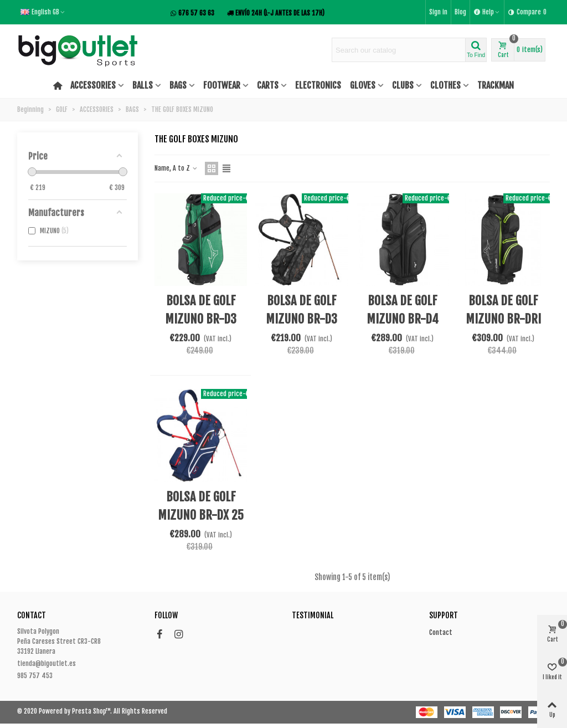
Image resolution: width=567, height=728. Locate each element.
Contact (441, 632)
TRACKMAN (496, 85)
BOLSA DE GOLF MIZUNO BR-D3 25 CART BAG (201, 319)
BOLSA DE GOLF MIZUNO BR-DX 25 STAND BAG (201, 515)
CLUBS (403, 85)
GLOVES (363, 85)
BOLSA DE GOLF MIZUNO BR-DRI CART (503, 319)
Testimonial (313, 615)
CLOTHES (445, 85)
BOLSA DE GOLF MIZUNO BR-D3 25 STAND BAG (301, 319)
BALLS (143, 85)
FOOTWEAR (222, 85)
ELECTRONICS (318, 85)
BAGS (178, 85)
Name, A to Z (176, 168)
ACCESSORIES (93, 85)
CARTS (268, 85)
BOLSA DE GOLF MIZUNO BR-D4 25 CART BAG (403, 319)
